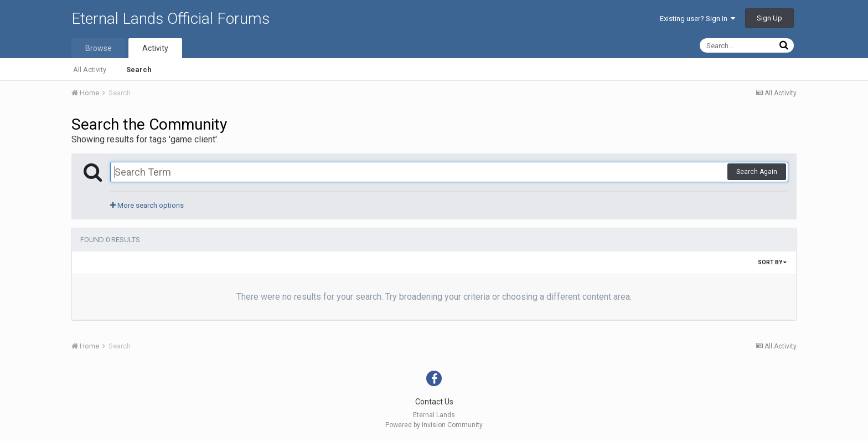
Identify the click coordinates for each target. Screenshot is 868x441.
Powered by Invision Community (434, 425)
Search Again (757, 172)
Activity (155, 48)
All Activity (90, 70)
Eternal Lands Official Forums (170, 19)
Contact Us (434, 402)
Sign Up (769, 18)
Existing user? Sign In (697, 19)
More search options (147, 205)
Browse (99, 48)
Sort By (772, 262)
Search (139, 70)
